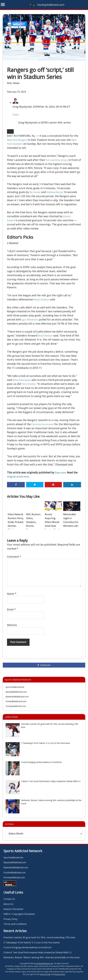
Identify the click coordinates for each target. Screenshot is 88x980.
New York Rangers (18, 140)
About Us (8, 901)
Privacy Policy (10, 916)
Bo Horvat (36, 192)
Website (12, 622)
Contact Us (9, 896)
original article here (19, 477)
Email (11, 607)
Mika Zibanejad (22, 380)
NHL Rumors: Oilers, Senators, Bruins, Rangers (34, 518)
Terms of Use (45, 972)
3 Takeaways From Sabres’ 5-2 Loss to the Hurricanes (32, 940)
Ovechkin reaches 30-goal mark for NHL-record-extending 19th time (39, 935)
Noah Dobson (42, 299)
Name (12, 591)
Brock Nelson (46, 335)
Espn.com (61, 472)
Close (16, 114)
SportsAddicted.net (15, 684)
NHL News (13, 83)
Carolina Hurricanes (43, 424)
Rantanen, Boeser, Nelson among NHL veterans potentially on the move (42, 955)
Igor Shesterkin (31, 319)
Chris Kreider (29, 384)
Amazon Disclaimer (14, 906)
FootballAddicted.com (16, 699)
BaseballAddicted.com (16, 689)
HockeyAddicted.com (51, 5)
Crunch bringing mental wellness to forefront (27, 945)
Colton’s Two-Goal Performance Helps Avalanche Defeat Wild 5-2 (37, 950)
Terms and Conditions (15, 921)
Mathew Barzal (57, 192)
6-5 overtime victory (58, 160)
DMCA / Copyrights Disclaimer (19, 911)
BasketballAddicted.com (17, 694)
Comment (14, 554)
